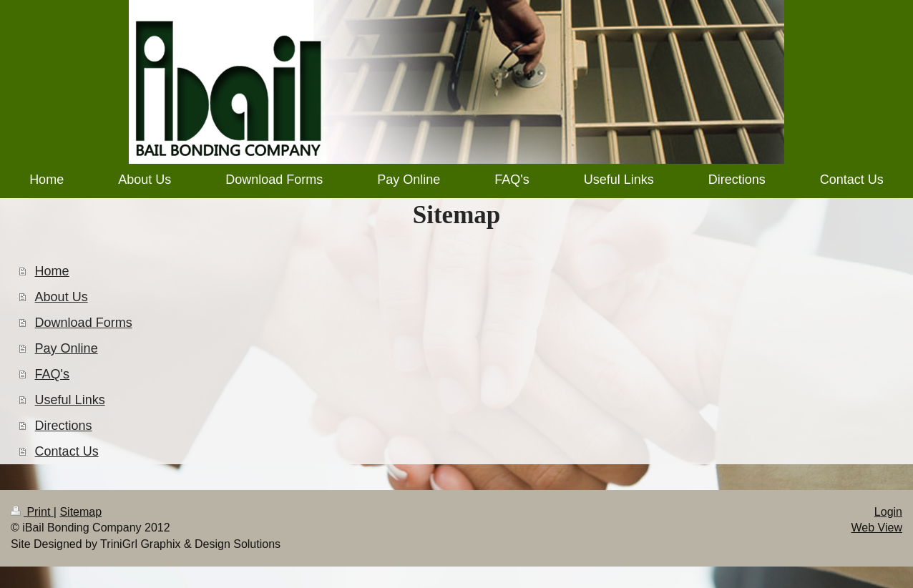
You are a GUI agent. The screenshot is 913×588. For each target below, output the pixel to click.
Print (32, 512)
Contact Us (67, 451)
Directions (64, 426)
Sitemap (80, 512)
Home (52, 271)
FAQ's (52, 374)
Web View (877, 528)
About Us (62, 297)
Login (888, 512)
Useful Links (70, 400)
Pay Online (67, 348)
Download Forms (84, 323)
